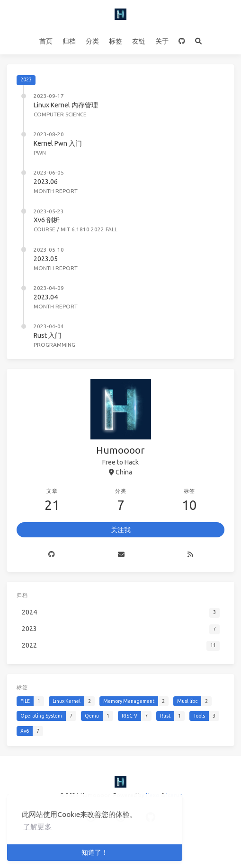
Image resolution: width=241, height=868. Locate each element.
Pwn (40, 153)
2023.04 (46, 297)
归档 (69, 41)
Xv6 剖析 (47, 220)
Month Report (56, 191)
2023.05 (46, 259)
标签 (116, 41)
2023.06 (46, 182)
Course (45, 229)
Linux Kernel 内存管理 (66, 105)
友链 (139, 41)
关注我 (121, 530)
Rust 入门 (48, 335)
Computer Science (60, 114)
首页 (46, 41)
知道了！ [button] (95, 852)
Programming (54, 345)
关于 (162, 41)
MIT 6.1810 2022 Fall (89, 229)
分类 (92, 41)
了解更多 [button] (37, 827)
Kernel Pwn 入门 (58, 143)
